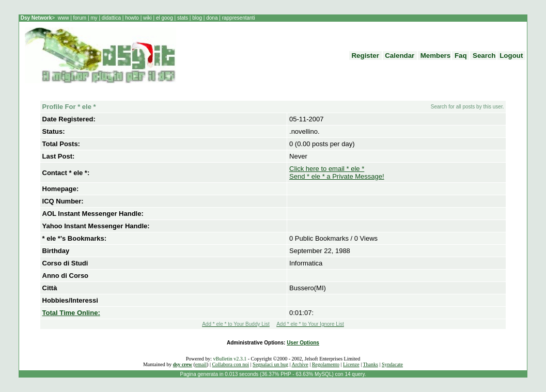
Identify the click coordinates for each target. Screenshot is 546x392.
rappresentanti (238, 18)
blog (197, 18)
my (95, 18)
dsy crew (183, 364)
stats (183, 18)
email (201, 364)
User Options (303, 343)
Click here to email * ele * (327, 169)
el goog (165, 18)
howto (132, 18)
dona (212, 18)
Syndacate (392, 364)
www (64, 18)
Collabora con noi (230, 364)
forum (80, 18)
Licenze (351, 364)
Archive (300, 364)
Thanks (370, 364)
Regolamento (326, 364)
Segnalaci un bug (270, 364)
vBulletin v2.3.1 (230, 359)
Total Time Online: (71, 313)
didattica (111, 18)
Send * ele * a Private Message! (337, 176)
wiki (147, 18)
